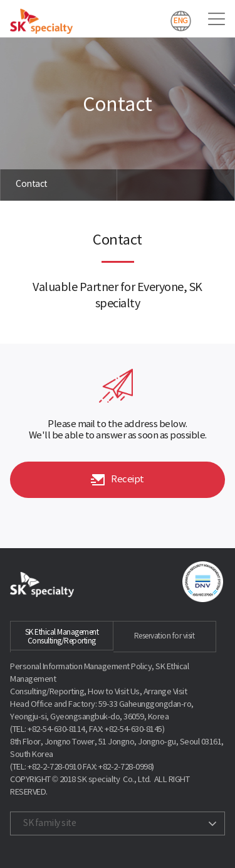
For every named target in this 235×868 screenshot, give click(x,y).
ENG (181, 21)
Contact (32, 184)
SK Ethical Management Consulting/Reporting (62, 637)
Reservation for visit (164, 636)
